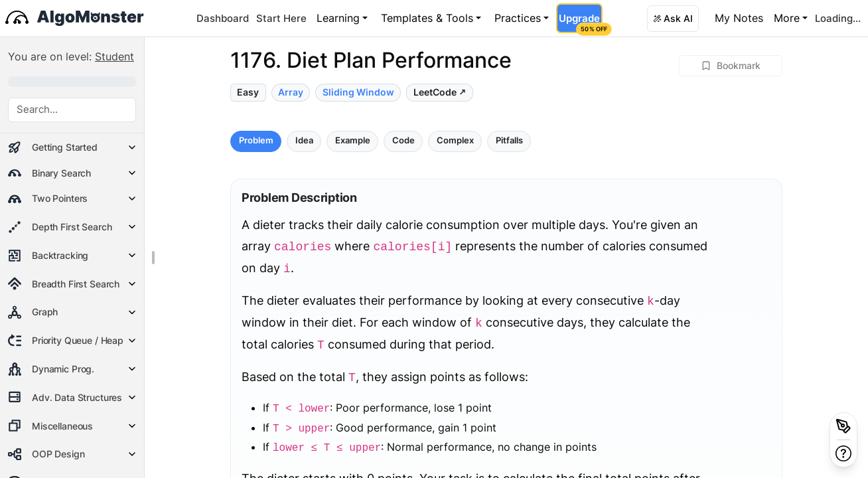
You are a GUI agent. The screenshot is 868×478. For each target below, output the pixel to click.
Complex (455, 140)
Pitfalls (509, 140)
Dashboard (223, 18)
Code (403, 140)
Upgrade (580, 23)
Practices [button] (518, 18)
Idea (304, 140)
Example (353, 140)
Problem (256, 140)
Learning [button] (338, 18)
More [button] (787, 18)
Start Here (281, 18)
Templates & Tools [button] (427, 18)
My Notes (739, 18)
